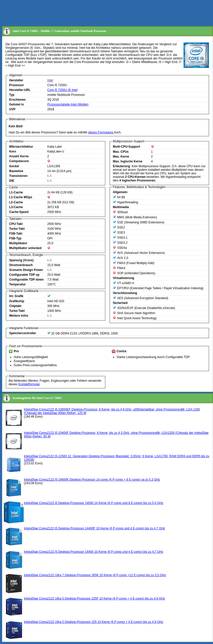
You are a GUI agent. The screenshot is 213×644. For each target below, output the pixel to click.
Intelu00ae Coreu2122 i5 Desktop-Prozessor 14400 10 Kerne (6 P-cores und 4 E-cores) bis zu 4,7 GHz (94, 552)
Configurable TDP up (24, 275)
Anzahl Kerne (19, 156)
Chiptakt (15, 306)
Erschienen (17, 100)
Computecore (19, 161)
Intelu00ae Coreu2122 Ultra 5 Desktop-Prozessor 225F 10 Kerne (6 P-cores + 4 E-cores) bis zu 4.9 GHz (94, 599)
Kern (13, 151)
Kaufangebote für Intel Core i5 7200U (37, 398)
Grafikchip (17, 301)
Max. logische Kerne (128, 161)
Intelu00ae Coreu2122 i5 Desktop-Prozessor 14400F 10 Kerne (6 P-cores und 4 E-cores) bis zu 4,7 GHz (95, 528)
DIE (12, 181)
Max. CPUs (121, 152)
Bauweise (16, 171)
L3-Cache (16, 207)
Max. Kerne (121, 157)
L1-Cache (16, 192)
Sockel (14, 166)
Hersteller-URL (20, 90)
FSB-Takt (16, 234)
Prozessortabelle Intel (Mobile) (68, 104)
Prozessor (17, 85)
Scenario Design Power (26, 270)
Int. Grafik (16, 296)
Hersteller (16, 80)
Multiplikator (18, 243)
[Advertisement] (95, 13)
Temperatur (17, 284)
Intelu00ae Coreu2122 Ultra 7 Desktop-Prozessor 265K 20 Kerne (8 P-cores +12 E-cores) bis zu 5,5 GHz (95, 575)
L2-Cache (16, 202)
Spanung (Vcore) (21, 260)
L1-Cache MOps (21, 197)
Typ (12, 95)
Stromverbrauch (21, 265)
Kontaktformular (29, 384)
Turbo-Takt (17, 229)
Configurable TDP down (26, 280)
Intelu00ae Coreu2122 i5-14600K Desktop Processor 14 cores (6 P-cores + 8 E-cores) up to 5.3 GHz (92, 480)
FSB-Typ (15, 238)
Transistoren (18, 176)
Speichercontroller (23, 333)
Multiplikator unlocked (25, 248)
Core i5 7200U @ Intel (62, 90)
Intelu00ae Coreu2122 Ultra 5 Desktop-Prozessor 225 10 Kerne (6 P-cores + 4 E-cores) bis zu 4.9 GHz (94, 622)
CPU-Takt (16, 224)
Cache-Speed (19, 212)
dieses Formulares (101, 132)
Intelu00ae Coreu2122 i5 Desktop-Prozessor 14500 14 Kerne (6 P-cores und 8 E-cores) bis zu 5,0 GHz (94, 503)
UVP (12, 109)
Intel (50, 80)
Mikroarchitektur (21, 147)
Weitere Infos (19, 316)
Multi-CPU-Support (126, 147)
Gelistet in (17, 104)
